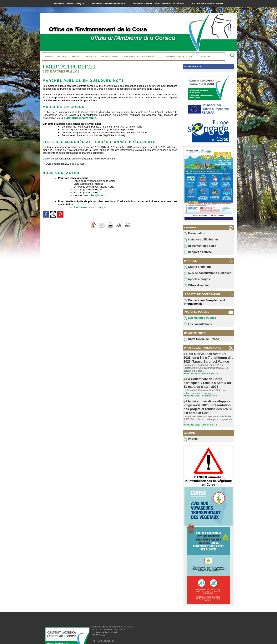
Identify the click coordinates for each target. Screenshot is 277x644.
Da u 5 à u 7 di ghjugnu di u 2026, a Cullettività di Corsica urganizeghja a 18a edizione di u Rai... (207, 368)
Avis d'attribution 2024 (59, 163)
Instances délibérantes (199, 240)
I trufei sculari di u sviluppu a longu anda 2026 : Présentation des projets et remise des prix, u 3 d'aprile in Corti (208, 397)
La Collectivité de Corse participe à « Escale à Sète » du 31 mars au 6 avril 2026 (206, 380)
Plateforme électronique (88, 205)
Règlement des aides (198, 247)
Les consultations (196, 327)
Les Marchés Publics (197, 321)
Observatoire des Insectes (109, 3)
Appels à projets (195, 282)
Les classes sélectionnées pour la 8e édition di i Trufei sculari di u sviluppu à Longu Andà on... (208, 403)
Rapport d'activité (196, 253)
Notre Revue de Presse (199, 343)
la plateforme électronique (76, 118)
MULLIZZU (92, 56)
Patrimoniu (109, 56)
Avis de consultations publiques (204, 275)
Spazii (76, 56)
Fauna (49, 56)
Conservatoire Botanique (69, 3)
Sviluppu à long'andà (139, 56)
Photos (190, 422)
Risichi (205, 56)
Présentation (193, 234)
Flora (62, 56)
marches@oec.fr (94, 193)
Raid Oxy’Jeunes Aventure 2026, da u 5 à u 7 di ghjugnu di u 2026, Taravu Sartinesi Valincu (208, 360)
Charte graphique (196, 269)
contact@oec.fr (111, 630)
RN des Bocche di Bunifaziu (208, 3)
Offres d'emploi (194, 288)
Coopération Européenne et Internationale (201, 305)
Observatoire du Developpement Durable (159, 3)
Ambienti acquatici (179, 56)
